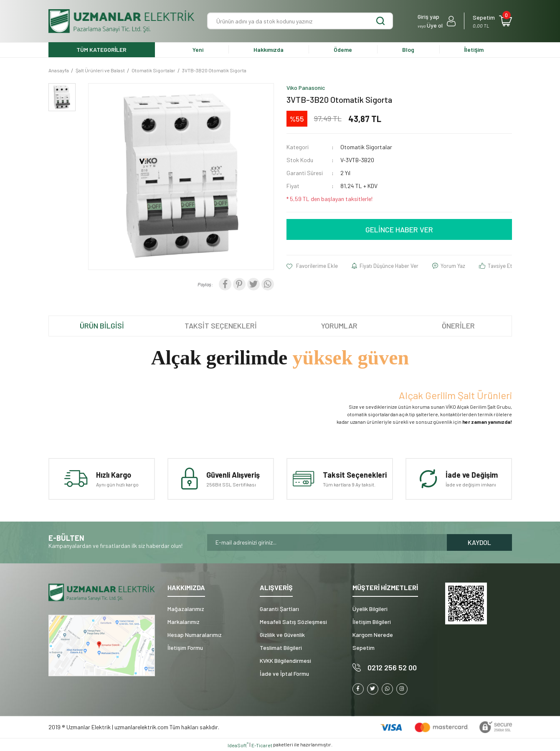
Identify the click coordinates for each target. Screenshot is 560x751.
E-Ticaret (262, 745)
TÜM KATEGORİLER (102, 50)
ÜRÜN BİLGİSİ (102, 326)
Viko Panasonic (306, 88)
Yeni (198, 50)
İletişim (474, 50)
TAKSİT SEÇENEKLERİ (221, 326)
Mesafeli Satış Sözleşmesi (293, 622)
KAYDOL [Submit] (479, 542)
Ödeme (343, 50)
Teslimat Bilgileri (281, 648)
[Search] (300, 21)
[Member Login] (437, 21)
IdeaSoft (238, 745)
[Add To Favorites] (312, 266)
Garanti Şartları (279, 609)
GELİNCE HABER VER (399, 229)
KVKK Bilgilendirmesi (285, 661)
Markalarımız (184, 622)
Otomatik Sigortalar (366, 147)
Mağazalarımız (186, 609)
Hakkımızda (269, 50)
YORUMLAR (339, 326)
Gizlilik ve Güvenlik (282, 635)
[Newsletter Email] (327, 542)
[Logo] (122, 21)
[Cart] (492, 21)
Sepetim (364, 648)
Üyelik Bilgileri (370, 609)
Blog (408, 50)
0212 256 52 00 (392, 667)
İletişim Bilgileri (372, 622)
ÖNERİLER (458, 326)
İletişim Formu (185, 648)
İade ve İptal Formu (284, 673)
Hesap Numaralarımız (195, 635)
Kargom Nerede (373, 635)
